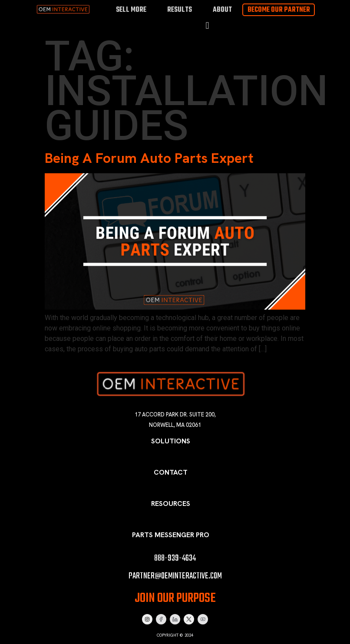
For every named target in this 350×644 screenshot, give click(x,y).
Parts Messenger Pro (171, 535)
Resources (171, 504)
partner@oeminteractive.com (175, 576)
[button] (207, 26)
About (222, 10)
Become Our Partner (279, 10)
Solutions (171, 441)
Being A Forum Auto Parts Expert (149, 158)
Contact (171, 472)
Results (180, 10)
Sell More (131, 10)
